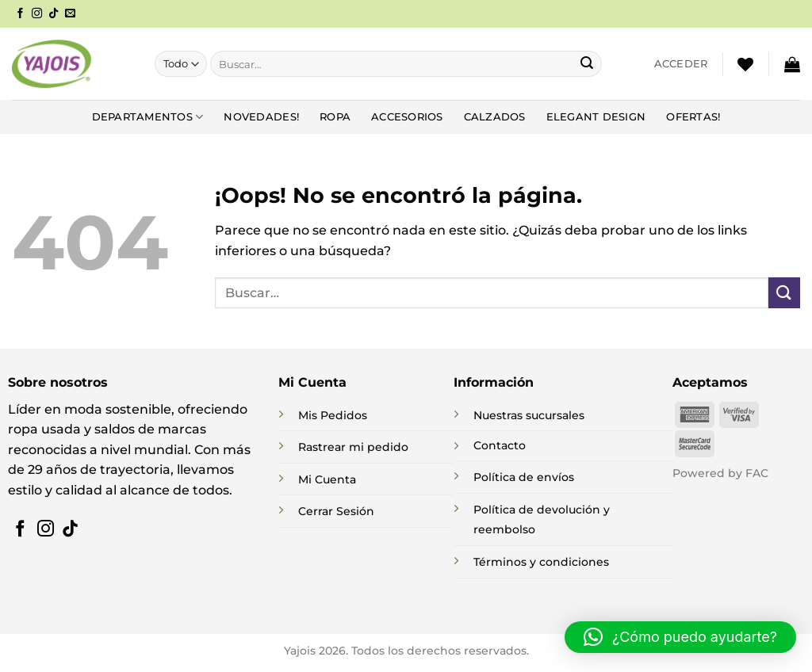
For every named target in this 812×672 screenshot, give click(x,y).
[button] (681, 64)
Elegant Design (596, 117)
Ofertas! (693, 117)
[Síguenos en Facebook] (20, 14)
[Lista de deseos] (745, 64)
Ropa (335, 117)
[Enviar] (587, 64)
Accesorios (407, 117)
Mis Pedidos (333, 415)
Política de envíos (524, 477)
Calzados (495, 117)
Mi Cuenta (327, 479)
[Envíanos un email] (70, 14)
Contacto (500, 445)
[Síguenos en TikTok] (54, 14)
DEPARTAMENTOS (148, 117)
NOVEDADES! (261, 117)
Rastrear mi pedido (353, 447)
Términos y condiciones (541, 562)
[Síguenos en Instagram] (37, 14)
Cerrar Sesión (336, 511)
